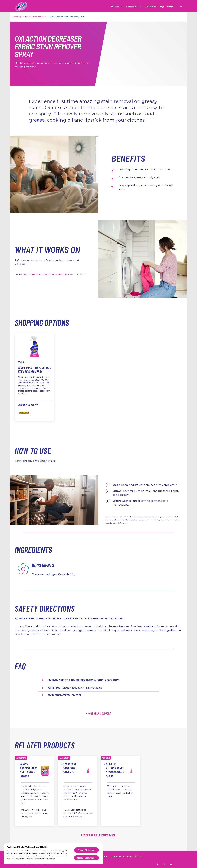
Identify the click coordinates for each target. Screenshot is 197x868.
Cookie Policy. (50, 858)
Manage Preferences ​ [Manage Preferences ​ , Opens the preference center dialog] (87, 858)
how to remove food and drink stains (46, 275)
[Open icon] (181, 6)
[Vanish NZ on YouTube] (171, 864)
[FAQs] (162, 7)
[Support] (171, 7)
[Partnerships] (151, 7)
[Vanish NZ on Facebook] (158, 864)
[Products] (115, 7)
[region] (54, 854)
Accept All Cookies (87, 850)
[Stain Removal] (132, 7)
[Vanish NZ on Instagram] (165, 864)
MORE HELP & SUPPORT (99, 713)
